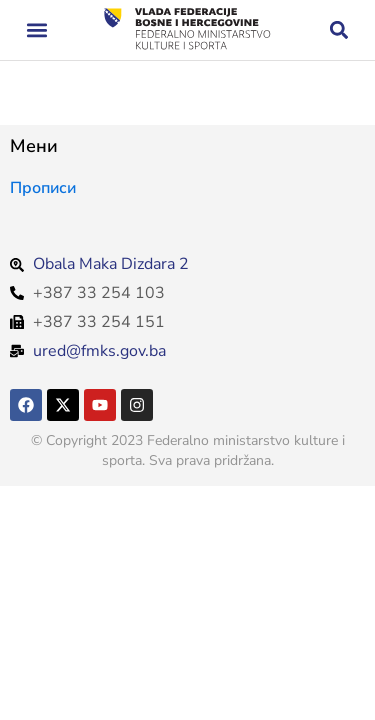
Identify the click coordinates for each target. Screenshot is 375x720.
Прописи (43, 188)
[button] (36, 30)
